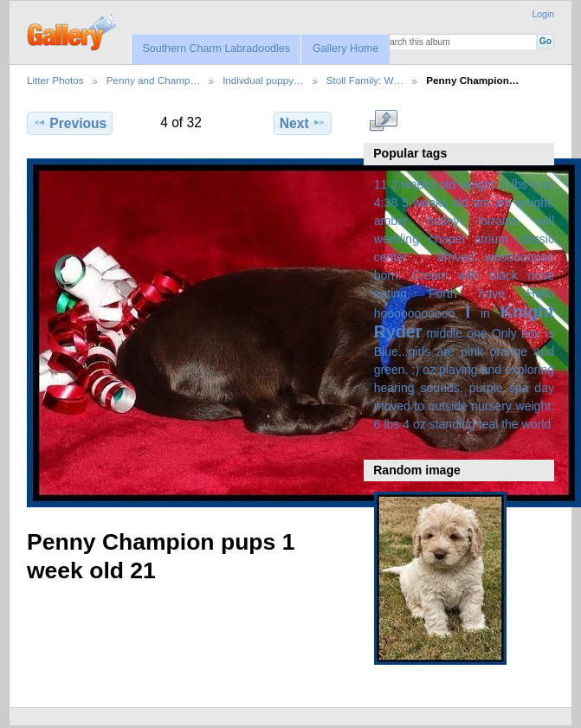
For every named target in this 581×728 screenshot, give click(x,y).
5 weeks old (435, 203)
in (485, 313)
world (537, 424)
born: (388, 275)
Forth (443, 293)
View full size (383, 121)
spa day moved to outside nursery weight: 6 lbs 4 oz (464, 406)
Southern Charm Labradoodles (216, 48)
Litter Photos (55, 80)
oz (429, 370)
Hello (540, 293)
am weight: (524, 203)
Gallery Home (345, 48)
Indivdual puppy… (263, 80)
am (481, 203)
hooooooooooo (415, 313)
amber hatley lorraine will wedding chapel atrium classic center (464, 239)
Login (543, 14)
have (492, 293)
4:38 (386, 203)
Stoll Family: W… (365, 80)
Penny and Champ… (154, 80)
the (510, 424)
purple (486, 388)
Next (303, 123)
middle (445, 333)
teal (489, 424)
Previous (70, 123)
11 (381, 184)
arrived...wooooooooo (496, 257)
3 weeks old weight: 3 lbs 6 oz (473, 184)
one (477, 333)
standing (452, 424)
